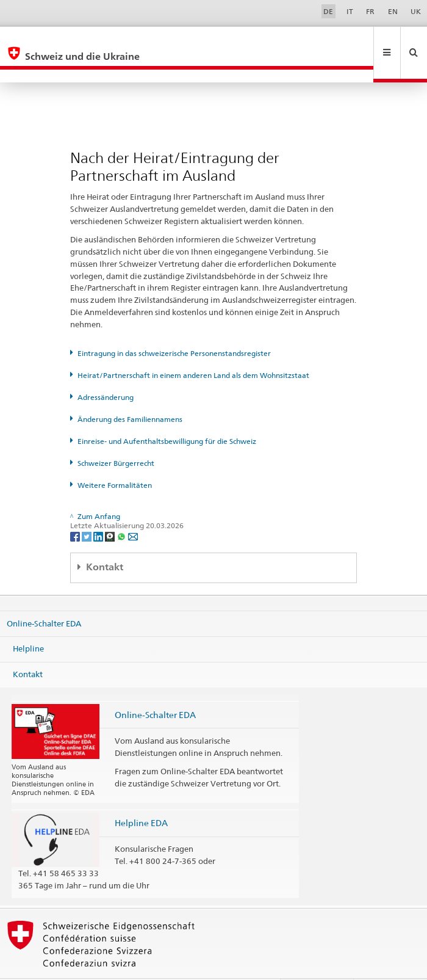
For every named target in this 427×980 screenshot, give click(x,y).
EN (393, 11)
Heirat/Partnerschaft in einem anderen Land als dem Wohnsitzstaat (193, 349)
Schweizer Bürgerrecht (116, 437)
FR (370, 11)
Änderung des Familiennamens (130, 393)
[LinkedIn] (99, 510)
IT (350, 11)
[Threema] (111, 510)
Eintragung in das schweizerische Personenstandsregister (174, 327)
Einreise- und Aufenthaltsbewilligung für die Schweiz (167, 415)
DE (328, 11)
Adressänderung (106, 371)
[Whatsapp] (122, 510)
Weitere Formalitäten (115, 459)
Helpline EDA (141, 797)
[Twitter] (88, 510)
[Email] (133, 510)
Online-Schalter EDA (44, 597)
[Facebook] (76, 510)
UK (416, 11)
